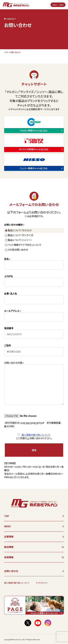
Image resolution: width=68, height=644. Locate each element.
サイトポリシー (42, 583)
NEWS (7, 526)
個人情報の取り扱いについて (36, 435)
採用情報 (9, 557)
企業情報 (9, 537)
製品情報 (9, 547)
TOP (6, 52)
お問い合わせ (11, 571)
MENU (58, 5)
